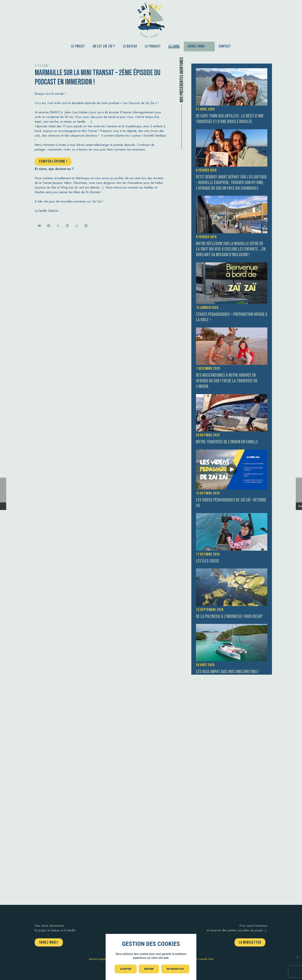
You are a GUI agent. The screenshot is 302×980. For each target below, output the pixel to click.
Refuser (149, 969)
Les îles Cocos (208, 561)
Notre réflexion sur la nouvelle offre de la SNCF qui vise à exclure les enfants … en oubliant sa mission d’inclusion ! (231, 249)
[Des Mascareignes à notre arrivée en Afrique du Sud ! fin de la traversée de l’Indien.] (232, 330)
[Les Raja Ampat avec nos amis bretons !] (232, 626)
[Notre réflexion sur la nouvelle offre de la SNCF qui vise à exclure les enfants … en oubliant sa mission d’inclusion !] (232, 198)
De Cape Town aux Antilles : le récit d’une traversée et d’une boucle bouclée (230, 119)
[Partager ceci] (49, 226)
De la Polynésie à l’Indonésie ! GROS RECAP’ (230, 616)
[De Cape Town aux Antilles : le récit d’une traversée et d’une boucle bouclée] (232, 70)
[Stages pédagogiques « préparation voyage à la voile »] (232, 265)
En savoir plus (175, 969)
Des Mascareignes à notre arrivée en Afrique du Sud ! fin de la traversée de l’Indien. (227, 381)
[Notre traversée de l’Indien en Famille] (232, 396)
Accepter (126, 969)
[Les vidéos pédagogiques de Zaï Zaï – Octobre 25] (232, 452)
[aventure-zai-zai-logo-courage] (151, 19)
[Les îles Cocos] (232, 515)
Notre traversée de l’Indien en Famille (227, 442)
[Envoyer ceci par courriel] (39, 226)
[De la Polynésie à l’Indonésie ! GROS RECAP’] (232, 571)
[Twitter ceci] (58, 226)
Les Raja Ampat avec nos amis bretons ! (227, 672)
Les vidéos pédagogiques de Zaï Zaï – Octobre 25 (231, 503)
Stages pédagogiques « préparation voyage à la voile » (232, 317)
